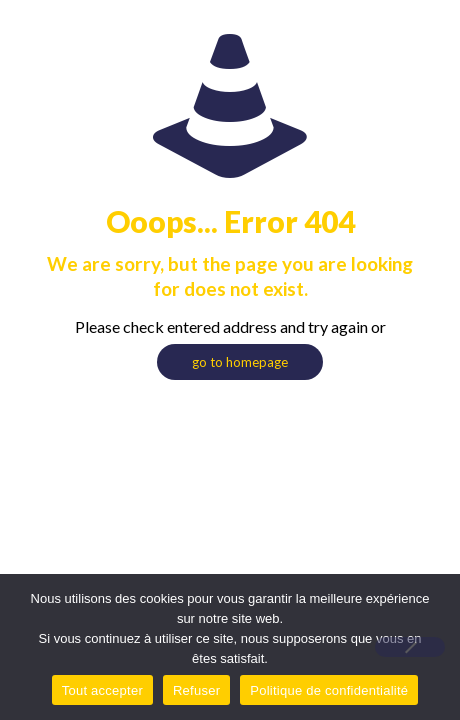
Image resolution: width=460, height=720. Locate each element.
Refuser (196, 690)
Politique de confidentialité (329, 690)
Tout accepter (102, 690)
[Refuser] (410, 647)
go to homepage (240, 362)
